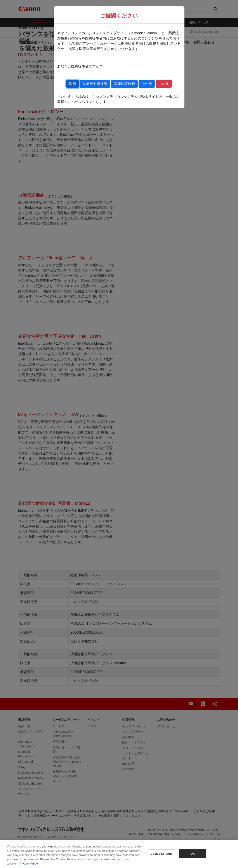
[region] (119, 854)
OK (193, 854)
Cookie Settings (162, 854)
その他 (147, 84)
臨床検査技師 (124, 84)
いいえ (164, 84)
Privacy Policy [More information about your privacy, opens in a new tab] (28, 864)
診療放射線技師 (95, 84)
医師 (73, 84)
